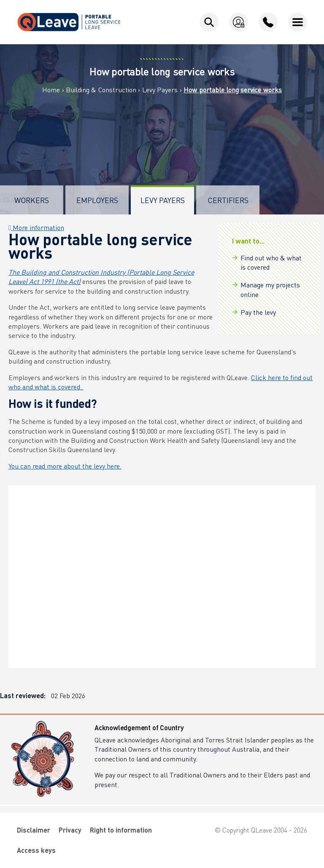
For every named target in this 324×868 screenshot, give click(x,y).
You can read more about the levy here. (65, 466)
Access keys (36, 850)
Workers (32, 200)
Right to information (121, 830)
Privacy (70, 830)
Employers (97, 200)
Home (51, 90)
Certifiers (228, 200)
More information (36, 227)
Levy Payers (160, 90)
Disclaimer (34, 830)
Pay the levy (258, 312)
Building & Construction (101, 90)
